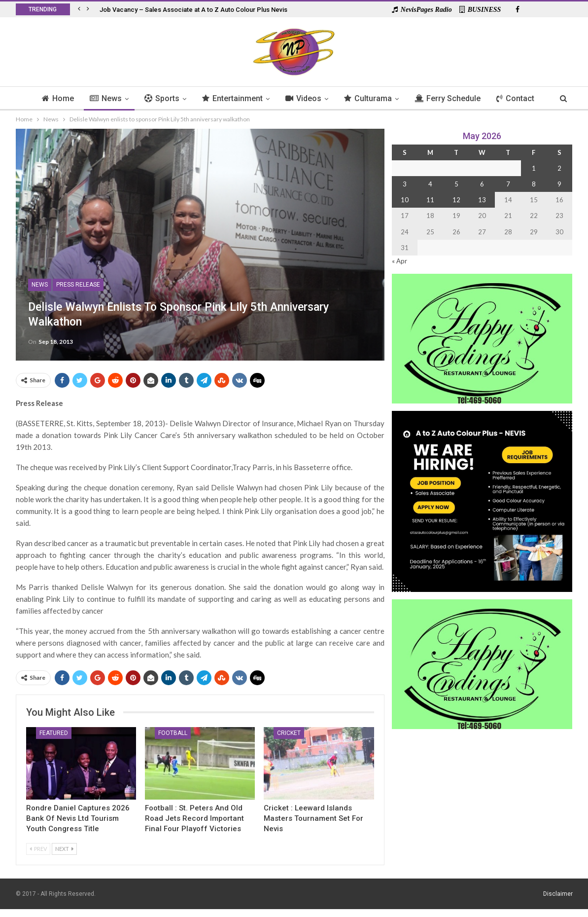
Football (173, 733)
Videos (304, 98)
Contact (521, 98)
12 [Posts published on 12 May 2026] (456, 200)
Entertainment (232, 98)
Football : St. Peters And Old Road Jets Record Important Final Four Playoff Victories (194, 818)
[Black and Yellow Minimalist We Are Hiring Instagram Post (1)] (482, 500)
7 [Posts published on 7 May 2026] (508, 184)
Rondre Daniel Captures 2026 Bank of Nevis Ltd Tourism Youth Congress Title (78, 818)
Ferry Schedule (451, 98)
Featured (54, 733)
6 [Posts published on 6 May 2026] (482, 184)
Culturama (370, 98)
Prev (38, 849)
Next (64, 849)
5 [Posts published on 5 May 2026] (456, 184)
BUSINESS (480, 10)
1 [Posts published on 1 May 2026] (534, 168)
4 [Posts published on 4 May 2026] (430, 184)
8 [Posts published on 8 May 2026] (534, 184)
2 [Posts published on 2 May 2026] (559, 168)
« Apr (399, 261)
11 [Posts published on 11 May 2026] (430, 200)
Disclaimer (558, 894)
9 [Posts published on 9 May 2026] (559, 184)
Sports (160, 98)
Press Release (78, 285)
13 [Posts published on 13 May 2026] (482, 200)
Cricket (289, 733)
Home (53, 98)
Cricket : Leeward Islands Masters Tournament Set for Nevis (313, 818)
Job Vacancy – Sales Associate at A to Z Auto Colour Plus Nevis (193, 10)
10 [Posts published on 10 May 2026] (405, 200)
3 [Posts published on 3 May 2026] (405, 184)
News (102, 98)
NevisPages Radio (422, 10)
